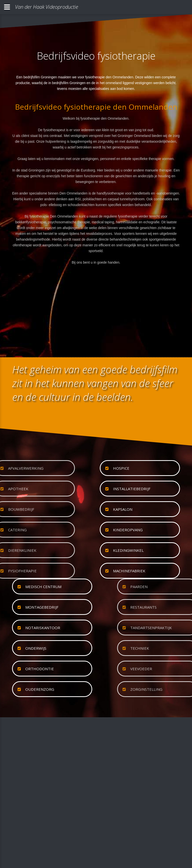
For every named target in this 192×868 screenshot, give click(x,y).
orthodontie (40, 669)
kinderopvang (128, 530)
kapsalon (123, 509)
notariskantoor (43, 628)
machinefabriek (129, 571)
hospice (121, 468)
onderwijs (36, 648)
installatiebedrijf (132, 489)
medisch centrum (43, 587)
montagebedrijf (42, 607)
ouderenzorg (40, 689)
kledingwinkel (128, 550)
